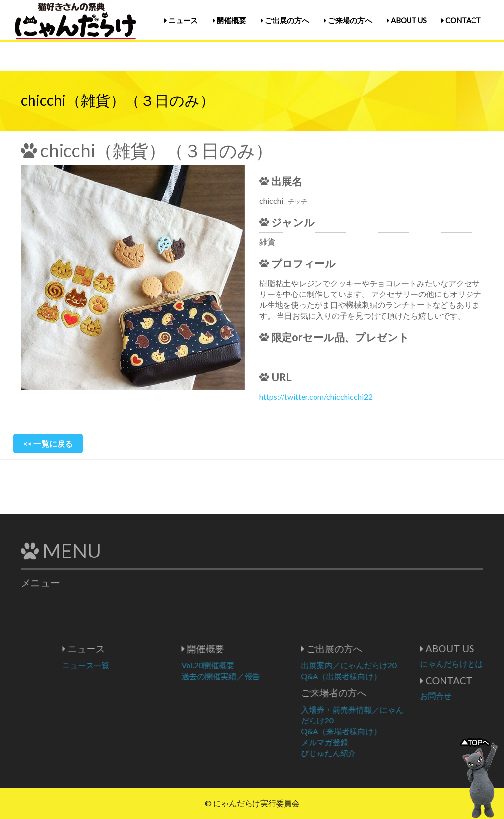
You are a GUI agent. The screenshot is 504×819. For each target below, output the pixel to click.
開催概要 (229, 20)
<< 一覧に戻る (48, 443)
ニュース (181, 20)
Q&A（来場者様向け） (369, 731)
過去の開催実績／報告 (249, 676)
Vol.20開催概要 (236, 665)
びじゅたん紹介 (357, 753)
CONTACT (461, 20)
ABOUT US (407, 20)
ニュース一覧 (114, 665)
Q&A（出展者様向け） (369, 676)
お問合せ (464, 696)
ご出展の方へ (285, 20)
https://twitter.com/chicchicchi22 (316, 397)
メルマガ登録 (353, 742)
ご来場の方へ (348, 20)
